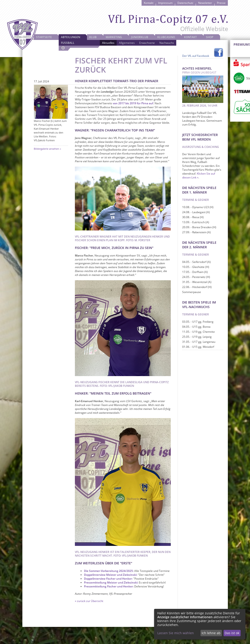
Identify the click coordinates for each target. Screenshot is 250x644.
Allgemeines (127, 43)
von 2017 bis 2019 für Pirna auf (133, 103)
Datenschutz (185, 3)
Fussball (68, 43)
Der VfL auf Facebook (196, 56)
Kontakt (149, 3)
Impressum (165, 3)
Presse (221, 3)
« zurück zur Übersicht (89, 601)
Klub (93, 37)
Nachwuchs (167, 43)
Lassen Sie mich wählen (176, 633)
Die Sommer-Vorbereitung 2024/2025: (109, 571)
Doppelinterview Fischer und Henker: (108, 579)
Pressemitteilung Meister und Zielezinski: (111, 582)
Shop (210, 37)
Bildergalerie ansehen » (47, 149)
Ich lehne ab (211, 633)
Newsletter (205, 3)
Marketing (114, 37)
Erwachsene (147, 43)
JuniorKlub (140, 37)
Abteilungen (71, 37)
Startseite (44, 37)
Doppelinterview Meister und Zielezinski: (111, 575)
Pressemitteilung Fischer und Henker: (109, 586)
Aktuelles (108, 43)
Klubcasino (166, 37)
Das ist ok (232, 633)
